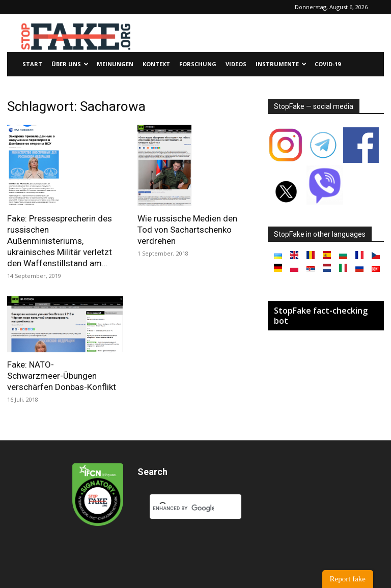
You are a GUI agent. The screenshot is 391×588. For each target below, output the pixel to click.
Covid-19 (328, 64)
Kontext (156, 64)
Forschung (198, 64)
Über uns (70, 64)
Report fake (348, 579)
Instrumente (281, 64)
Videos (236, 64)
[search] (183, 508)
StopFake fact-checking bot (321, 316)
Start (32, 64)
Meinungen (115, 64)
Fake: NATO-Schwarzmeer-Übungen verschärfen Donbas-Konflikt (62, 376)
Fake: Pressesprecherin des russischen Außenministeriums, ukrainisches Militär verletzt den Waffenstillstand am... (60, 241)
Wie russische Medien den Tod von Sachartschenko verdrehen (187, 230)
